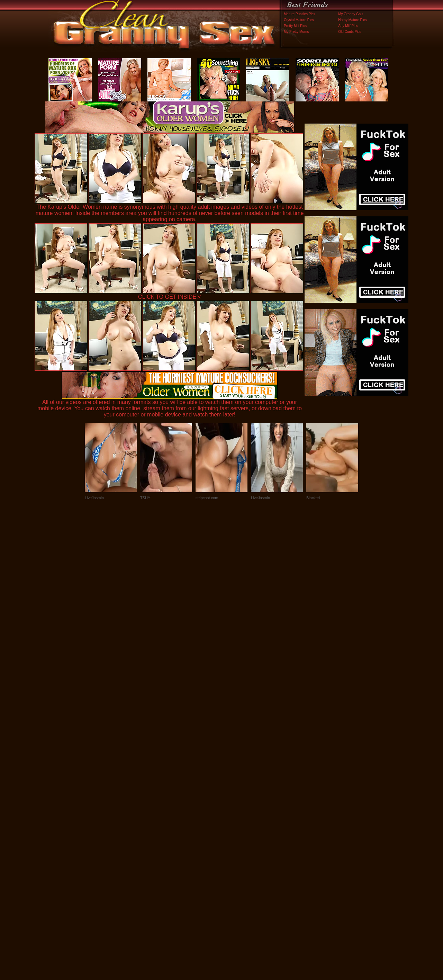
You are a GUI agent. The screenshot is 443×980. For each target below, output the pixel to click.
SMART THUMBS (234, 835)
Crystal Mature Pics (299, 20)
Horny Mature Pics (352, 20)
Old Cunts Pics (350, 32)
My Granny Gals (351, 14)
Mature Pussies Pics (300, 14)
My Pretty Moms (296, 32)
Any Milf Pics (348, 26)
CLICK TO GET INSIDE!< (170, 297)
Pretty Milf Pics (295, 26)
